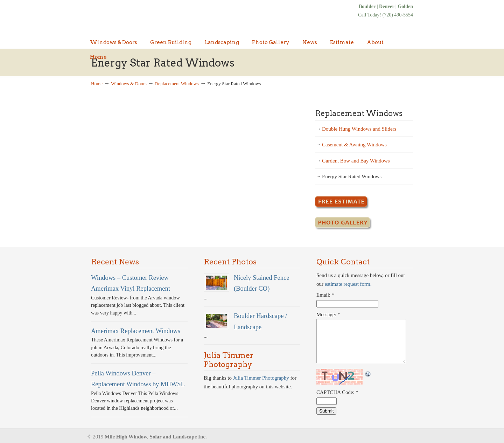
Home (97, 84)
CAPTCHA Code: (337, 392)
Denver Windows (143, 16)
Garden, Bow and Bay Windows (356, 161)
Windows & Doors (129, 84)
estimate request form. (348, 284)
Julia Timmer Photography (261, 378)
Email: (325, 295)
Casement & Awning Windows (354, 145)
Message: (328, 314)
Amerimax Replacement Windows (136, 331)
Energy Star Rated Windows (352, 176)
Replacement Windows (177, 84)
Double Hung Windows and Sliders (359, 129)
